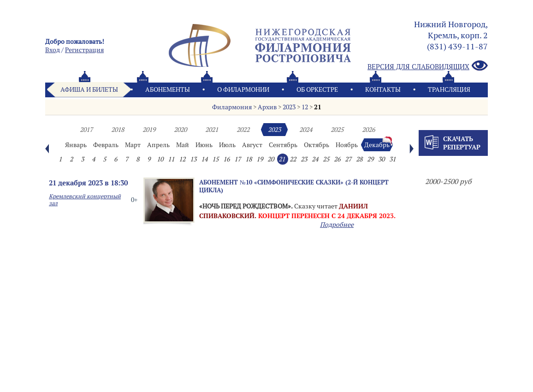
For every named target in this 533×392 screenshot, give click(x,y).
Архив (267, 107)
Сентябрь (283, 145)
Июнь (204, 145)
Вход (53, 50)
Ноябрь (347, 145)
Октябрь (317, 145)
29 (370, 159)
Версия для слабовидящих (428, 66)
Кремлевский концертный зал (85, 200)
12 (305, 107)
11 (171, 159)
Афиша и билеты (89, 89)
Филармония (232, 107)
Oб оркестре (317, 89)
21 (318, 107)
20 (271, 159)
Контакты (383, 89)
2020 (180, 130)
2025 (337, 130)
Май (183, 145)
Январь (76, 145)
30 (381, 159)
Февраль (106, 145)
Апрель (158, 145)
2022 (243, 130)
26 (337, 159)
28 (359, 159)
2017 (86, 130)
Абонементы (168, 89)
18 (249, 159)
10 (160, 159)
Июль (227, 145)
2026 (368, 130)
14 (204, 159)
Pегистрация (84, 50)
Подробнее (337, 225)
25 (326, 159)
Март (133, 145)
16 (226, 159)
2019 (149, 130)
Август (252, 145)
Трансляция (449, 89)
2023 (289, 107)
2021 (212, 130)
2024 (306, 130)
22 (293, 159)
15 (215, 159)
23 (304, 159)
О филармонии (243, 89)
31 (392, 159)
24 (315, 159)
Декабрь (377, 145)
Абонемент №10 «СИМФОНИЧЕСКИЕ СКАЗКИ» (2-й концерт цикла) (294, 186)
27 (348, 159)
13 (193, 159)
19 (260, 159)
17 (237, 159)
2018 (118, 130)
